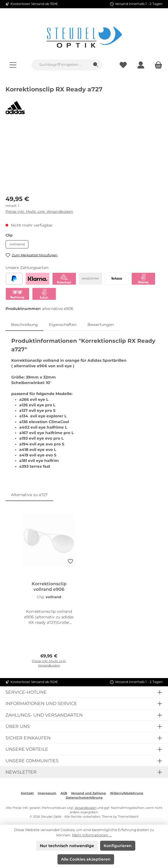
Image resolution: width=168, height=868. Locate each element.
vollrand (19, 245)
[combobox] (61, 65)
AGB (64, 793)
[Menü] (13, 65)
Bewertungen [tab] (101, 325)
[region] (84, 159)
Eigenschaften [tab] (63, 325)
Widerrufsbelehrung (127, 793)
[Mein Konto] (141, 65)
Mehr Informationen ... (92, 835)
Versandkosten (86, 808)
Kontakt (27, 793)
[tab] (24, 325)
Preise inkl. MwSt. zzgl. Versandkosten (39, 212)
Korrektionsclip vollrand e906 (49, 587)
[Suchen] (96, 65)
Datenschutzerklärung (84, 798)
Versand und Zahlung (88, 793)
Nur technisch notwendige (67, 846)
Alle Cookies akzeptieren (86, 859)
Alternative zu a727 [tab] (29, 495)
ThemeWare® (128, 817)
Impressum (47, 793)
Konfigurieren (118, 846)
